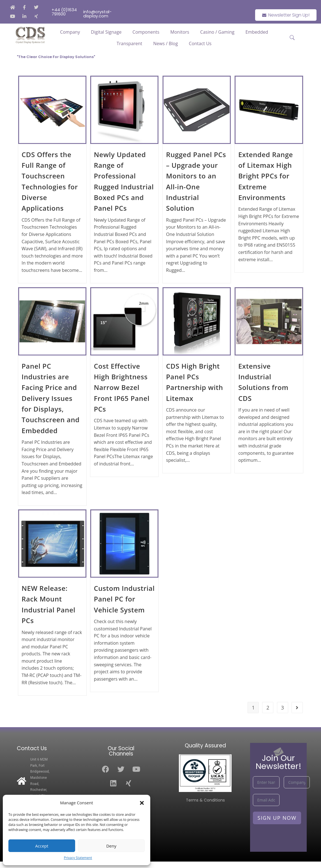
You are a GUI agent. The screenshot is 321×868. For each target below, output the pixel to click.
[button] (142, 803)
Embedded (257, 32)
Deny (111, 846)
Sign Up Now (277, 818)
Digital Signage (106, 32)
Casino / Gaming (217, 32)
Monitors (180, 32)
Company (70, 32)
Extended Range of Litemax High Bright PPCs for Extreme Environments (266, 176)
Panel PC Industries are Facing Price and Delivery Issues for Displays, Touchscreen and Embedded (51, 398)
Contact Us (200, 43)
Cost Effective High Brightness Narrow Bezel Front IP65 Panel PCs (122, 388)
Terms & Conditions (205, 800)
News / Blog (165, 43)
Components (146, 32)
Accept (42, 846)
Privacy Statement (78, 858)
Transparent (129, 43)
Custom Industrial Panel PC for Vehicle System (124, 599)
